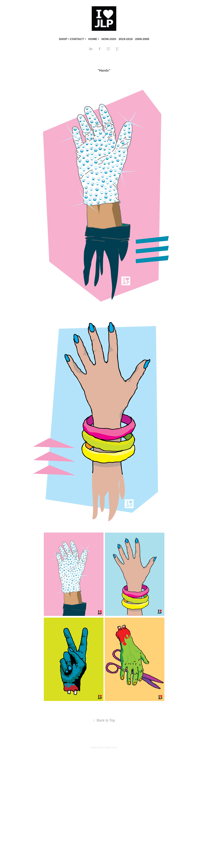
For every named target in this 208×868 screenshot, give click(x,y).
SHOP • (64, 39)
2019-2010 (126, 39)
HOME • (94, 39)
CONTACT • (78, 39)
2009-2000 (142, 39)
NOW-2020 (109, 39)
